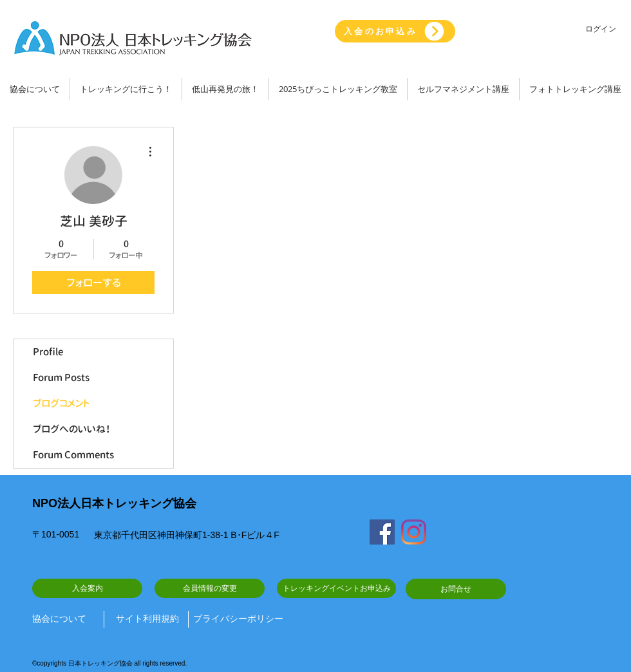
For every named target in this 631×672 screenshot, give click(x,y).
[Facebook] (382, 532)
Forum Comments (73, 455)
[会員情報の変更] (210, 588)
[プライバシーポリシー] (238, 619)
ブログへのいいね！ (72, 429)
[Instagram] (414, 532)
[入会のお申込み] (395, 31)
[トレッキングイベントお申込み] (336, 588)
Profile (48, 352)
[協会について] (63, 619)
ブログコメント (61, 403)
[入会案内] (87, 588)
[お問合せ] (456, 589)
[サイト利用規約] (147, 619)
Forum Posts (61, 378)
